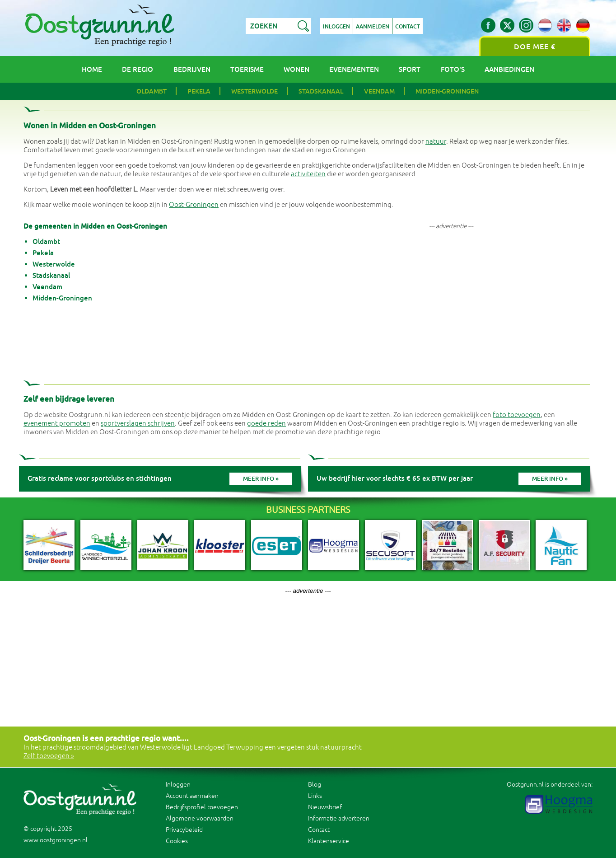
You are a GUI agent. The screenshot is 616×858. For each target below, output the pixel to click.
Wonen (296, 69)
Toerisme (247, 69)
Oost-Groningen (194, 205)
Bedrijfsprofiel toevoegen (202, 807)
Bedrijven (192, 69)
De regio (138, 69)
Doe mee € (535, 47)
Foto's (453, 69)
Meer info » (261, 479)
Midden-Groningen (447, 91)
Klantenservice (329, 841)
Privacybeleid (184, 830)
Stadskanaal (321, 91)
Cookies (177, 841)
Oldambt (152, 91)
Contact (408, 27)
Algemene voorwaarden (200, 818)
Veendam (379, 91)
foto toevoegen (517, 415)
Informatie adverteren (339, 818)
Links (315, 796)
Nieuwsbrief (325, 807)
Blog (315, 785)
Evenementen (354, 69)
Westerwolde (254, 91)
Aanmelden (373, 27)
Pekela (199, 91)
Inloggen (336, 27)
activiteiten (308, 174)
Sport (410, 69)
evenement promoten (57, 424)
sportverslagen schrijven (138, 424)
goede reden (266, 424)
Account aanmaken (192, 796)
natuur (436, 142)
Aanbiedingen (509, 69)
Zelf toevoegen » (49, 756)
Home (92, 69)
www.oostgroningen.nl (56, 840)
